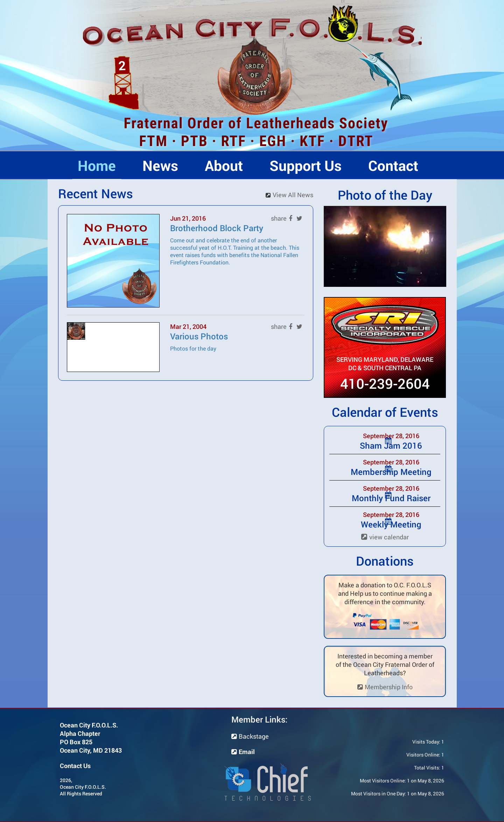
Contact (393, 165)
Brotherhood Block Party (217, 228)
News (160, 165)
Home (97, 165)
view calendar (385, 537)
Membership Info (385, 687)
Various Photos (199, 336)
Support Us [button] (306, 165)
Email (243, 752)
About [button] (224, 165)
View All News (293, 195)
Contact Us (75, 766)
